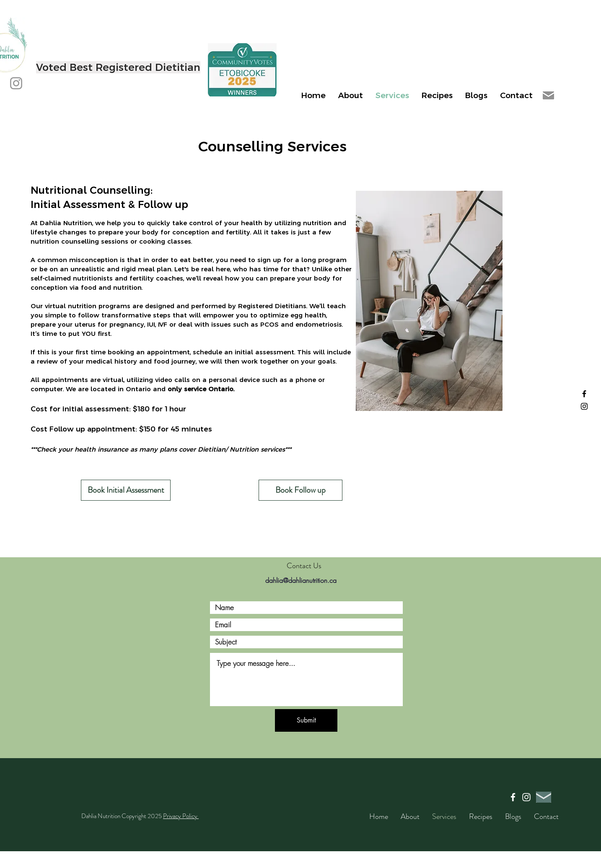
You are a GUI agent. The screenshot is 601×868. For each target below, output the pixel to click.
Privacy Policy (181, 816)
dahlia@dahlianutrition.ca (301, 580)
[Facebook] (584, 394)
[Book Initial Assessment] (126, 490)
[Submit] (306, 720)
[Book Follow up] (300, 490)
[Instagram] (16, 83)
